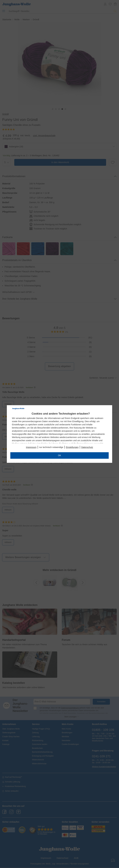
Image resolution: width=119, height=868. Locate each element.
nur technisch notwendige (51, 447)
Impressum (31, 447)
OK (59, 455)
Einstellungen (72, 447)
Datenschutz (87, 447)
